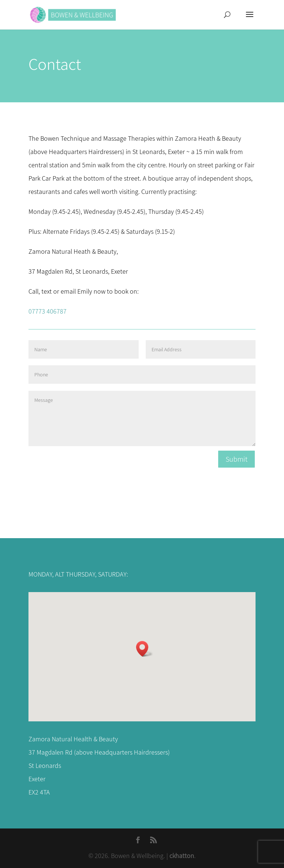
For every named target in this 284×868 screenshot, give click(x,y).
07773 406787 (48, 311)
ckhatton (182, 856)
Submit (236, 459)
